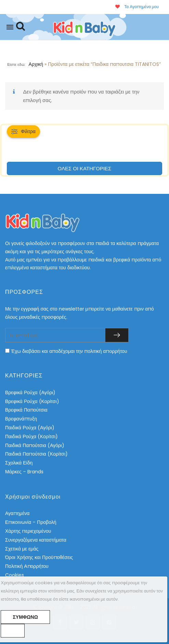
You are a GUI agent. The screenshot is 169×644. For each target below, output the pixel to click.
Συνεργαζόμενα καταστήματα (36, 540)
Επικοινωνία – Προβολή (31, 522)
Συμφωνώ (25, 617)
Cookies (15, 575)
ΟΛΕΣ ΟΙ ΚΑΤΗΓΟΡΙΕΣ (85, 168)
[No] (13, 631)
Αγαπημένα (17, 513)
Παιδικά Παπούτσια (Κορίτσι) (36, 454)
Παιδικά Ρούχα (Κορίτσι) (31, 437)
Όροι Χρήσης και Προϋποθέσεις (39, 557)
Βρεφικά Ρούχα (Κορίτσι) (32, 401)
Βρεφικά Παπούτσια (26, 410)
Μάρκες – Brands (24, 472)
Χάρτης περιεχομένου (28, 531)
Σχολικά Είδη (19, 463)
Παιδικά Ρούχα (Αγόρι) (30, 428)
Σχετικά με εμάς (22, 549)
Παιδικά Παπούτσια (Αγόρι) (35, 445)
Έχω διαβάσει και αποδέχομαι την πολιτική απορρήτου (69, 351)
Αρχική (36, 64)
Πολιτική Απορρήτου (27, 566)
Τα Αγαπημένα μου (137, 7)
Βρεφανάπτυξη (21, 419)
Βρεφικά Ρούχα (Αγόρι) (30, 392)
